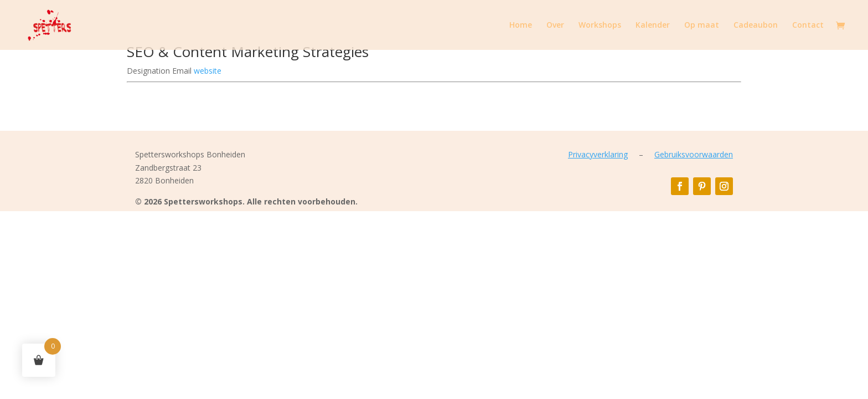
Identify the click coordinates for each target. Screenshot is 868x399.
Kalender (653, 25)
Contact (808, 25)
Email (183, 71)
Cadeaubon (756, 25)
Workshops (600, 25)
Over (555, 25)
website (208, 71)
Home (521, 25)
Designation (149, 71)
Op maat (702, 25)
